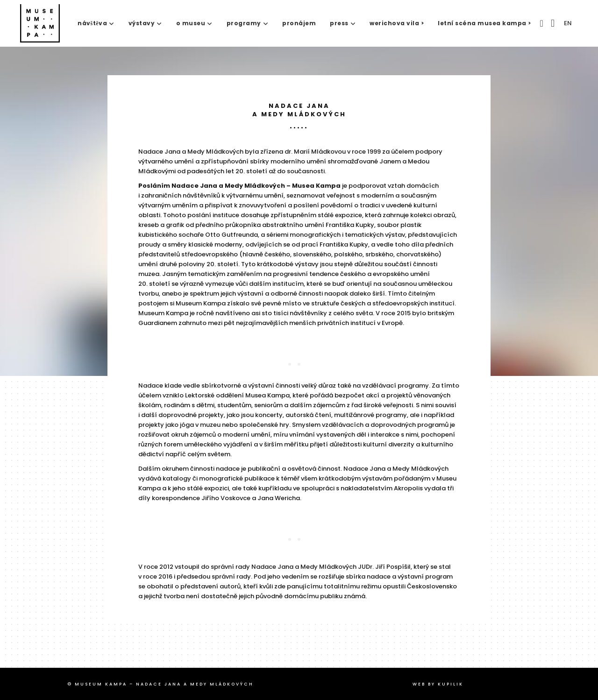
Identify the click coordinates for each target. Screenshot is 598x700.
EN (568, 23)
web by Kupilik (438, 684)
